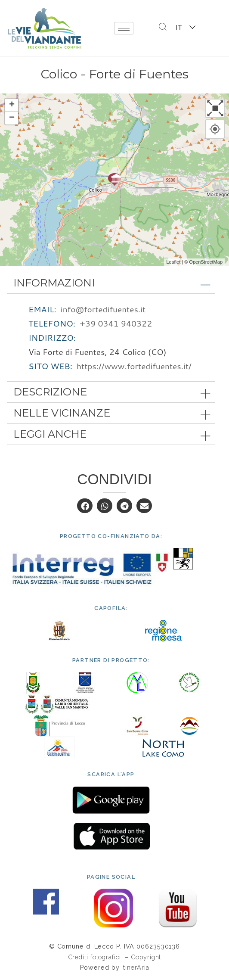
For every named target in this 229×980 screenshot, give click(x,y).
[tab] (111, 283)
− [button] (12, 118)
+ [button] (12, 105)
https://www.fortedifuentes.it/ (134, 366)
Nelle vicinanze (62, 413)
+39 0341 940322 (116, 323)
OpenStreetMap (206, 262)
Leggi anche (50, 434)
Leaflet (173, 262)
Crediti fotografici (96, 957)
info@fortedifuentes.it (103, 309)
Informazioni (54, 283)
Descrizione (50, 392)
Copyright (146, 957)
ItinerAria (135, 967)
